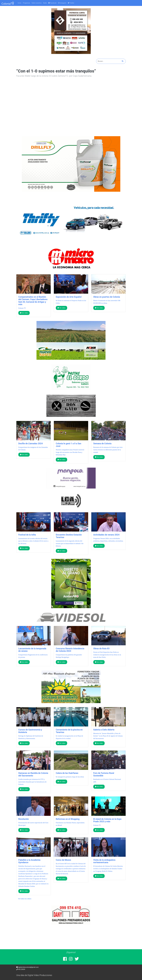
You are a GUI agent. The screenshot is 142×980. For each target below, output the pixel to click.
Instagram (62, 3)
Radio (45, 3)
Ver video (24, 313)
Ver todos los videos (25, 899)
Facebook (52, 3)
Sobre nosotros (37, 3)
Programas (26, 3)
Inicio (20, 3)
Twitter (71, 3)
